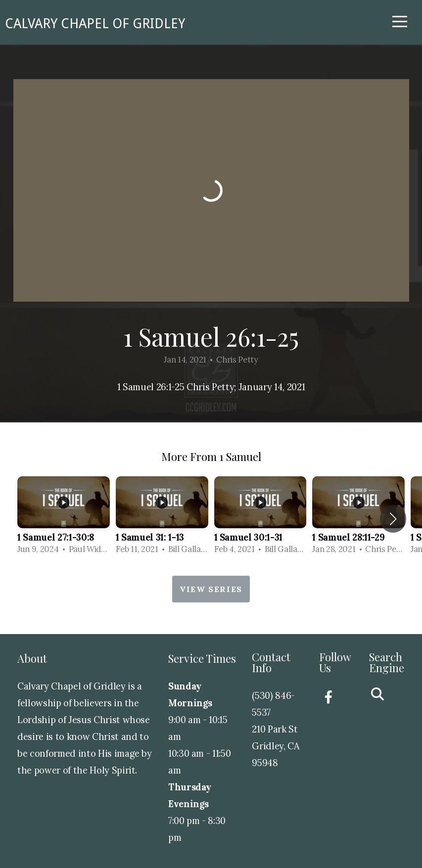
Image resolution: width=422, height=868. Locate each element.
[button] (393, 519)
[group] (64, 519)
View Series (211, 589)
